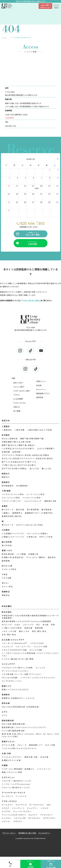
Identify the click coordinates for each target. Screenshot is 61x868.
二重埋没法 (7, 430)
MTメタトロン (35, 818)
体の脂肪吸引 (22, 486)
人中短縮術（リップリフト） (13, 533)
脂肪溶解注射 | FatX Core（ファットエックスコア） (24, 727)
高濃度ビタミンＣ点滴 (11, 760)
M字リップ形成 (46, 537)
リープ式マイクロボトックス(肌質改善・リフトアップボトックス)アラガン (30, 654)
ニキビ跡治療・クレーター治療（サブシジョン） (22, 674)
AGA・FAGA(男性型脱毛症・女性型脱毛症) (21, 707)
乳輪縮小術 (34, 554)
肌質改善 (39, 628)
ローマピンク (8, 796)
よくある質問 (18, 399)
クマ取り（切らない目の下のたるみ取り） (19, 465)
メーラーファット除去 (36, 494)
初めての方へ (18, 383)
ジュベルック (8, 646)
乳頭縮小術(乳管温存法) (13, 557)
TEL (10, 864)
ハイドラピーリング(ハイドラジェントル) (38, 678)
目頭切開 (6, 452)
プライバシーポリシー (9, 833)
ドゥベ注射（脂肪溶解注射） (14, 731)
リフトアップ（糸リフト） (12, 501)
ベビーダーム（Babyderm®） (15, 643)
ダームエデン (8, 805)
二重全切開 (20, 430)
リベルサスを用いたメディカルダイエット (19, 748)
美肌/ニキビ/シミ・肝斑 (12, 772)
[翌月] (58, 159)
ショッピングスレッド (33, 501)
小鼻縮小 (6, 513)
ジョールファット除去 (11, 498)
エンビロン (7, 818)
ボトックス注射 (36, 650)
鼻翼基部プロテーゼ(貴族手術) (39, 513)
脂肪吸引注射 (50, 501)
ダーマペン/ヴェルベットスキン (16, 671)
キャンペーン (41, 389)
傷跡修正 (6, 595)
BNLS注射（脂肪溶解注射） (14, 724)
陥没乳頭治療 (8, 554)
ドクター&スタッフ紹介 (31, 300)
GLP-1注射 (51, 745)
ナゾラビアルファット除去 (13, 494)
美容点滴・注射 (31, 757)
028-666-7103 (11, 126)
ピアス (5, 715)
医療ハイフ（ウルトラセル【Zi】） (15, 689)
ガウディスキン (50, 818)
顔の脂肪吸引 (8, 486)
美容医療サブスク (43, 393)
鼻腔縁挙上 (18, 513)
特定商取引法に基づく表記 (27, 833)
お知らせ (17, 407)
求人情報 (17, 411)
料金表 (39, 385)
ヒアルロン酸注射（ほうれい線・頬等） (18, 659)
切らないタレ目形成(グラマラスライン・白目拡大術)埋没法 (28, 458)
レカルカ (45, 808)
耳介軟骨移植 (33, 509)
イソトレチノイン (44, 769)
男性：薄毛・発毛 (40, 631)
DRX (49, 805)
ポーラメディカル (37, 805)
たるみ (18, 625)
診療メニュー (41, 381)
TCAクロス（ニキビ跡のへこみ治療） (18, 668)
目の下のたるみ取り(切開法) (15, 468)
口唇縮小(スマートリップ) (13, 537)
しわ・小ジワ (28, 625)
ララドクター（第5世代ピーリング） (17, 781)
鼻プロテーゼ (8, 509)
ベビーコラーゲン (24, 646)
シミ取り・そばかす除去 (12, 628)
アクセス (16, 395)
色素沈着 (29, 628)
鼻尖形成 (21, 509)
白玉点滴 (45, 757)
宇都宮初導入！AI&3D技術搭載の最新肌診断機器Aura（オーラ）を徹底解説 (30, 617)
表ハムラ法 (35, 468)
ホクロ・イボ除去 (9, 569)
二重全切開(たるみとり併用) (40, 430)
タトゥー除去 (7, 587)
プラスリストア (47, 815)
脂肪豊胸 (6, 561)
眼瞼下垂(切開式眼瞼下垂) (33, 438)
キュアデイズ (22, 805)
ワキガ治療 (7, 578)
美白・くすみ (25, 631)
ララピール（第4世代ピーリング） (16, 787)
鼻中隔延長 (47, 509)
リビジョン (7, 821)
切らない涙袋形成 (10, 438)
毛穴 (39, 625)
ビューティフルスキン (23, 811)
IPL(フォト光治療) (10, 678)
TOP (13, 378)
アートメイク (21, 796)
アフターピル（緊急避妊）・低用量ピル (18, 769)
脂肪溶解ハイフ (36, 745)
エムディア (33, 815)
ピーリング (41, 668)
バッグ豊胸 (21, 554)
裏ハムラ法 (46, 468)
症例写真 (40, 397)
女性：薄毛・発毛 (9, 635)
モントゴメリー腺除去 (36, 557)
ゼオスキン (18, 821)
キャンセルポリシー (44, 833)
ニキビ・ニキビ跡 (9, 631)
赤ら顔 (46, 625)
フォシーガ (22, 745)
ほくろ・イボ (7, 625)
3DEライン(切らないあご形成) (30, 525)
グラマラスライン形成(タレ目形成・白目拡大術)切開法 (26, 455)
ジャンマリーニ (18, 808)
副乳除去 (52, 557)
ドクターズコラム (20, 403)
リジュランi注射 (41, 646)
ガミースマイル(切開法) (38, 533)
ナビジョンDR (20, 818)
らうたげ (6, 808)
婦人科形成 (7, 545)
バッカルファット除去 (32, 498)
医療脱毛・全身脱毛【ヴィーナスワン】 (18, 698)
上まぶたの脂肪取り (46, 448)
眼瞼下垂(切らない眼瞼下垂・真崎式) (19, 445)
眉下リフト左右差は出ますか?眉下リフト (20, 462)
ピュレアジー (33, 808)
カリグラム (7, 811)
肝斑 (53, 625)
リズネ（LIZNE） (38, 643)
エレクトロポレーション (12, 681)
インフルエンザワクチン (12, 757)
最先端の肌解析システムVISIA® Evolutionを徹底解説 (27, 621)
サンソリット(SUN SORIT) (14, 815)
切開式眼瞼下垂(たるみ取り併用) (17, 442)
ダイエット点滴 (9, 745)
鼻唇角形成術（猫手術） (12, 516)
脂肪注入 (6, 477)
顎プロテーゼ (8, 525)
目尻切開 (17, 452)
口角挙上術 (32, 537)
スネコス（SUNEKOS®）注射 (15, 650)
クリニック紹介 (19, 387)
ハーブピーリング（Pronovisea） (17, 784)
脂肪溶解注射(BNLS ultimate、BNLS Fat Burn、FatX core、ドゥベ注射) (30, 735)
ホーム (4, 38)
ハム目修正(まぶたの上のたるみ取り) (19, 448)
